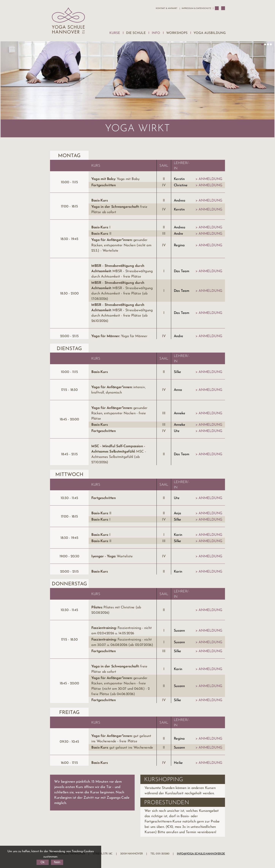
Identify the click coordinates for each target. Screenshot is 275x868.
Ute (177, 431)
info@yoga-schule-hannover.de (201, 854)
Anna (178, 390)
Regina (179, 245)
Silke (177, 372)
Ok (42, 862)
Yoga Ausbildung (210, 33)
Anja (177, 513)
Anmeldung (210, 179)
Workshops (177, 33)
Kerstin (179, 179)
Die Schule (136, 33)
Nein (57, 862)
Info (156, 33)
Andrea (180, 201)
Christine (181, 185)
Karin (178, 535)
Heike (178, 763)
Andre (178, 234)
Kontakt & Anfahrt (167, 8)
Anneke (180, 413)
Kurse (115, 33)
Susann (179, 631)
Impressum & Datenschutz (196, 8)
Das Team (182, 271)
